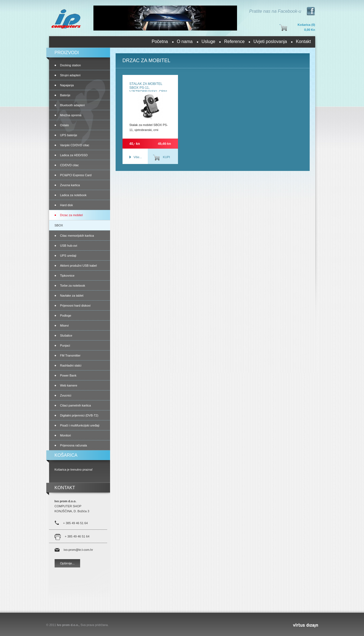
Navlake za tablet (72, 296)
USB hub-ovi (69, 246)
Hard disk (67, 205)
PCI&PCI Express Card (76, 175)
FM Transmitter (70, 355)
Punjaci (65, 345)
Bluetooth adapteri (72, 105)
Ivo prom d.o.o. (66, 18)
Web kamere (69, 385)
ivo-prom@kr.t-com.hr (78, 550)
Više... (138, 157)
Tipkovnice (67, 276)
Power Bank (68, 375)
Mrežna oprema (71, 115)
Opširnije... (68, 563)
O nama (185, 41)
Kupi (167, 157)
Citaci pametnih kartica (76, 405)
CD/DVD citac (70, 165)
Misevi (64, 325)
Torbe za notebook (73, 286)
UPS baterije (69, 135)
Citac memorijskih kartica (77, 236)
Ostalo (65, 125)
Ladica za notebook (73, 195)
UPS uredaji (68, 256)
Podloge (66, 316)
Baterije (65, 95)
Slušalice (66, 335)
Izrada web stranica (1, 624)
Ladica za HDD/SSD (74, 155)
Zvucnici (66, 395)
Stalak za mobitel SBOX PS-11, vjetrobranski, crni (148, 88)
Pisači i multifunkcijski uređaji (80, 425)
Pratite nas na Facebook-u (275, 11)
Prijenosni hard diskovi (75, 306)
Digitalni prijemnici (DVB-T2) (79, 415)
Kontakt (303, 41)
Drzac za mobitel (72, 215)
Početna (160, 41)
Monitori (66, 435)
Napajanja (67, 85)
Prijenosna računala (74, 445)
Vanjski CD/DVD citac (75, 145)
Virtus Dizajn (306, 625)
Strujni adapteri (70, 75)
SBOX (59, 225)
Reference (234, 41)
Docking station (71, 65)
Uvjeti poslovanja (270, 41)
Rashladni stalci (71, 365)
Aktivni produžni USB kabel (79, 266)
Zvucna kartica (70, 185)
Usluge (208, 41)
